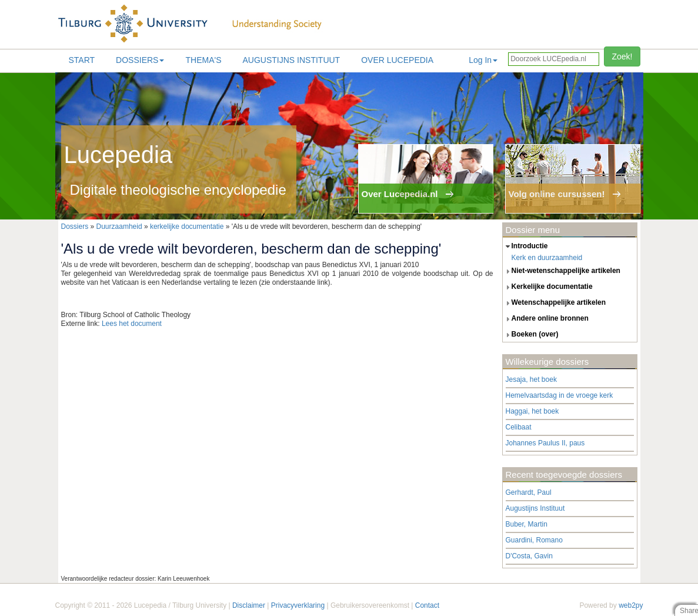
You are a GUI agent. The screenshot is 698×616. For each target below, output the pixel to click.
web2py (631, 605)
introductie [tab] (525, 247)
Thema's (203, 60)
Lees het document (132, 324)
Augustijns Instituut (291, 60)
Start (82, 60)
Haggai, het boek (532, 411)
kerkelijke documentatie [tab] (548, 287)
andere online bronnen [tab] (546, 319)
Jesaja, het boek (531, 379)
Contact (427, 605)
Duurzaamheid (119, 227)
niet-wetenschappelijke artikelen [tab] (562, 271)
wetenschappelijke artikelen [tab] (555, 303)
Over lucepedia (397, 60)
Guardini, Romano (534, 540)
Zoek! (622, 56)
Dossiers (140, 60)
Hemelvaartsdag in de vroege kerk (560, 395)
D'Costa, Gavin (529, 556)
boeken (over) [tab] (531, 335)
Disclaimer (249, 605)
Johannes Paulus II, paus (545, 443)
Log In (483, 60)
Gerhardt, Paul (529, 492)
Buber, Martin (527, 524)
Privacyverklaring (298, 605)
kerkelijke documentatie (187, 227)
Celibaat (519, 427)
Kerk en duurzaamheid (547, 258)
